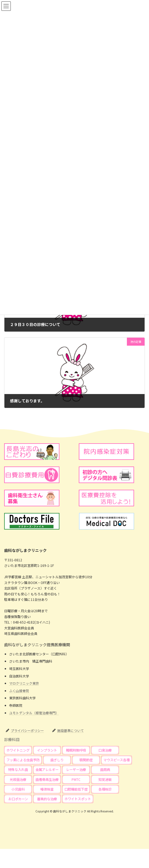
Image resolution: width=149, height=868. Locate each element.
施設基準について (70, 730)
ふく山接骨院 (19, 691)
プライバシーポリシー (27, 730)
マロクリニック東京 (24, 683)
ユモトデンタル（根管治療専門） (34, 712)
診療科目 (12, 739)
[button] (18, 750)
